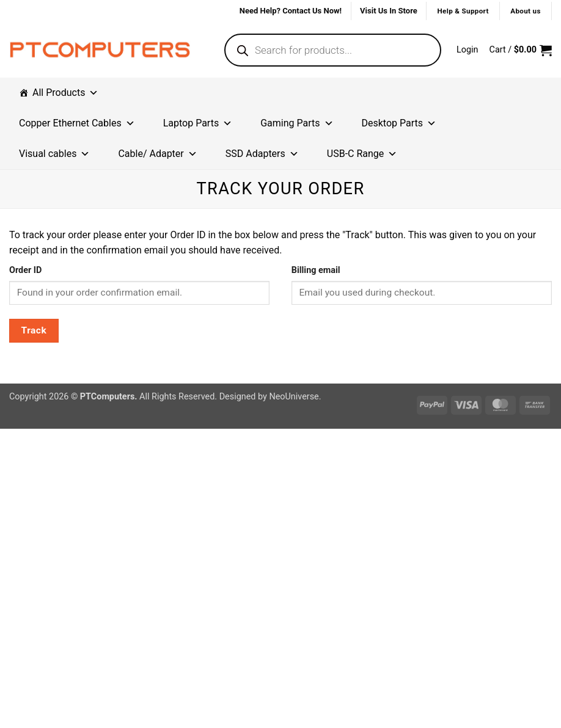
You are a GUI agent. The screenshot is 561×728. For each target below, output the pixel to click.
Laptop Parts (198, 123)
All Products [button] (65, 93)
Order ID (25, 270)
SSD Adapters (262, 154)
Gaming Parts (297, 123)
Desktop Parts (399, 123)
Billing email (316, 270)
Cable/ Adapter (157, 154)
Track (34, 330)
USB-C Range (362, 154)
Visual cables (54, 154)
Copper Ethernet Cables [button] (77, 123)
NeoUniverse (294, 397)
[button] (468, 50)
